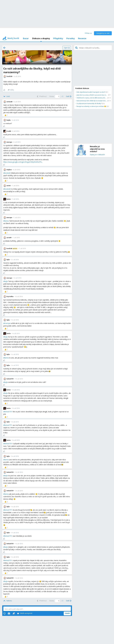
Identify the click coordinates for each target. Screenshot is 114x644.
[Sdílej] (11, 90)
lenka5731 (8, 412)
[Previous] (41, 97)
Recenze (82, 38)
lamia (7, 221)
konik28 (8, 173)
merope (8, 323)
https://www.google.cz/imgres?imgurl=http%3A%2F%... (23, 162)
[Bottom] (7, 97)
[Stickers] (14, 613)
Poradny (70, 38)
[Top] (8, 601)
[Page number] (57, 96)
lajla (6, 281)
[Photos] (9, 613)
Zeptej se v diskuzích (97, 155)
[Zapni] (67, 48)
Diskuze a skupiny (41, 38)
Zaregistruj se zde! (103, 33)
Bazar (26, 38)
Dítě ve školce (16, 62)
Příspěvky (58, 38)
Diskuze (6, 62)
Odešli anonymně (25, 613)
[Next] (68, 97)
